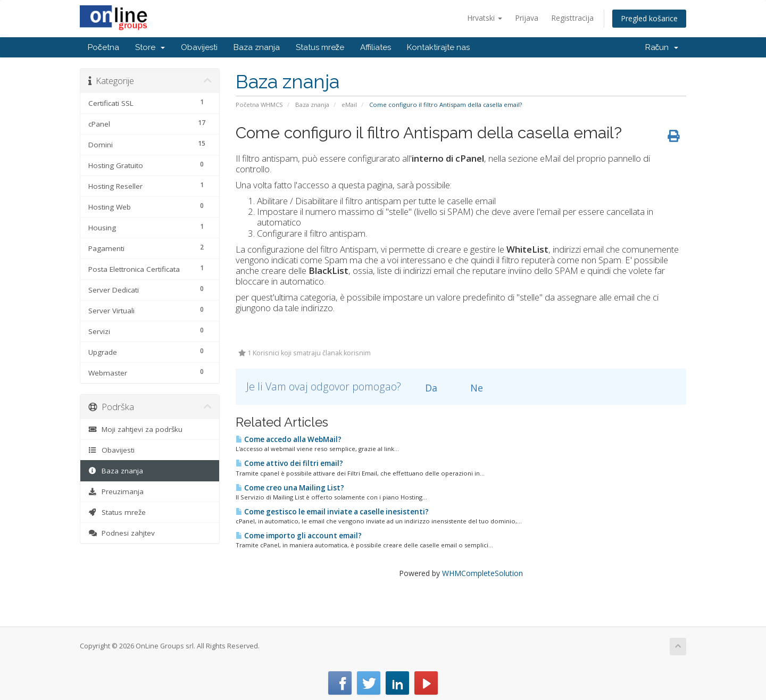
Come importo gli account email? (299, 536)
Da (425, 388)
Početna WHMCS (259, 105)
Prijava (527, 18)
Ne (471, 388)
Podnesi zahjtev (122, 533)
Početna (103, 47)
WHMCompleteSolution (482, 573)
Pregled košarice (649, 18)
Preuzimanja (116, 491)
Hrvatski (485, 18)
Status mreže (320, 47)
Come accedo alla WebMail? (289, 439)
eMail (349, 105)
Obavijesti (199, 47)
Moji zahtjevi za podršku (135, 429)
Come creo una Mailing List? (290, 488)
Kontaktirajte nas (438, 47)
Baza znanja (257, 47)
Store (150, 47)
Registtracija (572, 18)
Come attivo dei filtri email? (289, 463)
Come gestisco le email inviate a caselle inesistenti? (332, 512)
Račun (662, 47)
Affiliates (376, 47)
